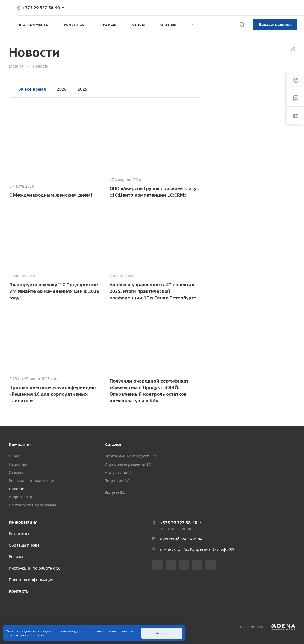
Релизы (16, 557)
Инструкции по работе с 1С (35, 568)
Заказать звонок (275, 24)
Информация (23, 522)
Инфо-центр (20, 497)
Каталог (113, 444)
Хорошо (162, 633)
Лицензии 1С (117, 481)
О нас (14, 456)
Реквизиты (19, 534)
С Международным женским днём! (51, 195)
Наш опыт (18, 464)
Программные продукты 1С (131, 456)
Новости (17, 489)
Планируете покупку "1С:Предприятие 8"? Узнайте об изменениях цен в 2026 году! (54, 291)
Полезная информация (31, 580)
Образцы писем (24, 545)
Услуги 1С (115, 492)
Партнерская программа (33, 505)
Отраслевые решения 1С (128, 464)
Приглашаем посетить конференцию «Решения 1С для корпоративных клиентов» (52, 394)
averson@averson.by (181, 539)
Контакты (19, 591)
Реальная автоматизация (33, 481)
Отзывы (16, 473)
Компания (20, 444)
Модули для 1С (119, 473)
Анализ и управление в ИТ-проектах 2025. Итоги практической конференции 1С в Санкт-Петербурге (153, 291)
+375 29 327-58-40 (41, 8)
